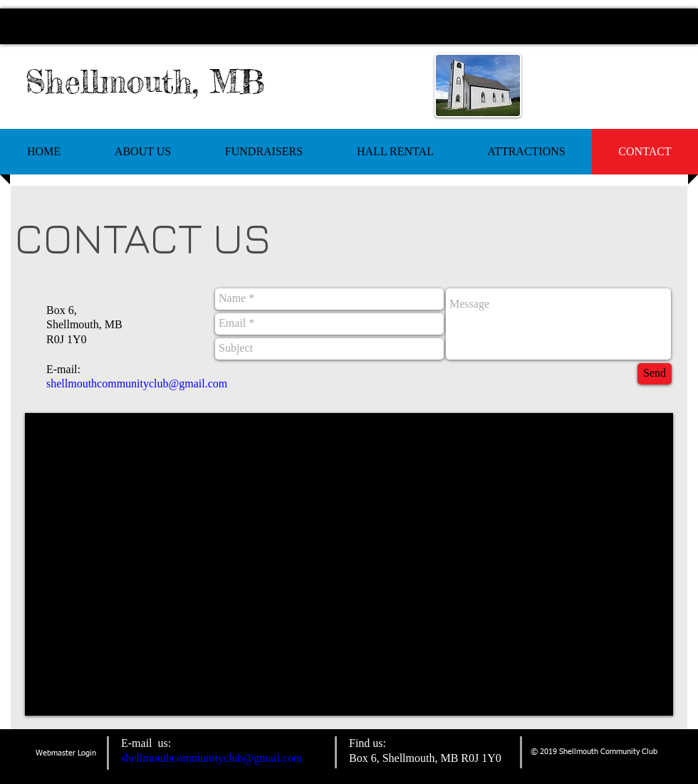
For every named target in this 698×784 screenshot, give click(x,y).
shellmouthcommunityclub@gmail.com (137, 383)
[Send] (655, 374)
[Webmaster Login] (66, 753)
